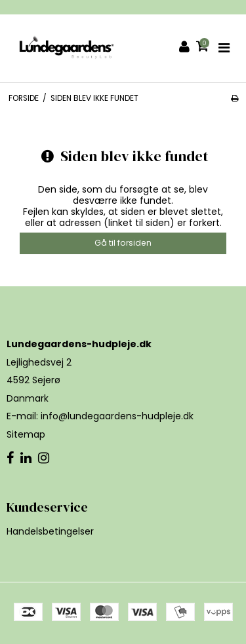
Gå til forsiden (123, 243)
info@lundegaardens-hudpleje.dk (117, 416)
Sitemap (26, 434)
